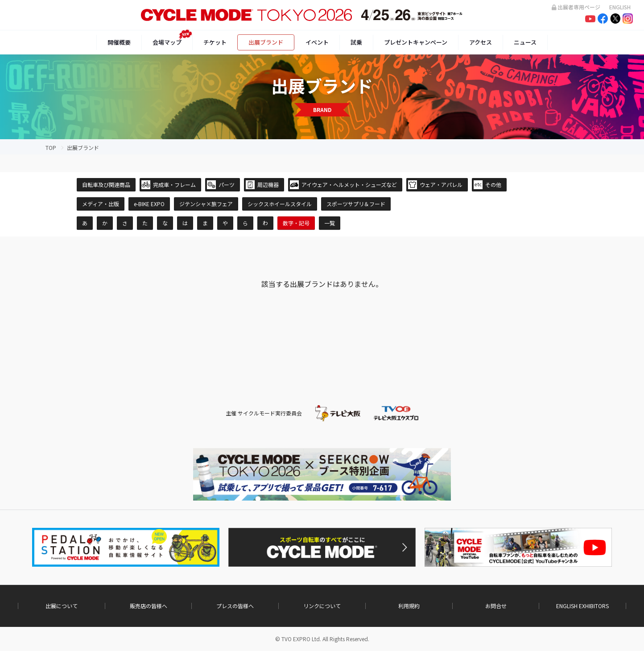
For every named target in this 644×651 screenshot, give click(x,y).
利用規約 (409, 606)
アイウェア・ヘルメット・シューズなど (349, 185)
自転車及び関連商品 (106, 185)
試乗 (356, 42)
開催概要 (119, 42)
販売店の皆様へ (149, 606)
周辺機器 (268, 185)
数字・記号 (296, 223)
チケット (215, 42)
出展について (62, 606)
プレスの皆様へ (235, 606)
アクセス (481, 42)
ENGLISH (620, 7)
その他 (493, 185)
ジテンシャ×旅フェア (206, 204)
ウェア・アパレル (441, 185)
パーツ (227, 185)
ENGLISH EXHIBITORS (582, 606)
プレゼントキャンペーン (416, 42)
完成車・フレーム (174, 185)
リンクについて (322, 606)
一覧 (330, 223)
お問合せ (496, 606)
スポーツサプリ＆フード (356, 204)
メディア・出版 (101, 204)
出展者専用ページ (576, 7)
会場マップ (167, 42)
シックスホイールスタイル (280, 204)
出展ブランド (266, 42)
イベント (317, 42)
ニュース (525, 42)
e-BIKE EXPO (149, 204)
